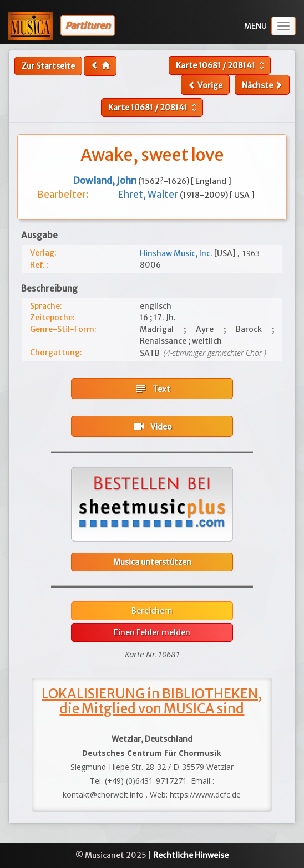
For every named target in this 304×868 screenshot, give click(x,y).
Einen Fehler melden (152, 632)
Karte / (221, 65)
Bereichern (152, 611)
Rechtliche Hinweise (191, 855)
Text (152, 389)
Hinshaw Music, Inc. (177, 253)
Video (152, 426)
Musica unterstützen (152, 562)
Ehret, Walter (149, 195)
